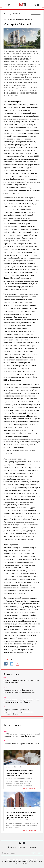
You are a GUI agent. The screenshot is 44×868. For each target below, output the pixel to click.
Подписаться (36, 853)
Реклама (22, 847)
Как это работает (10, 19)
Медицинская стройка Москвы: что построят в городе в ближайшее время (20, 691)
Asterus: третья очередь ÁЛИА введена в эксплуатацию (21, 745)
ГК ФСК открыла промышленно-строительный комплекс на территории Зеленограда (22, 735)
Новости (19, 19)
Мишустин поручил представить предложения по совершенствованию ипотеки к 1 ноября (19, 712)
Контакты (32, 847)
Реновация (32, 830)
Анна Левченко (36, 14)
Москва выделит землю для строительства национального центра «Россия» (21, 701)
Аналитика (32, 788)
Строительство (27, 19)
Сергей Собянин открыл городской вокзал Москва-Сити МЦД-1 (21, 681)
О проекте (12, 847)
